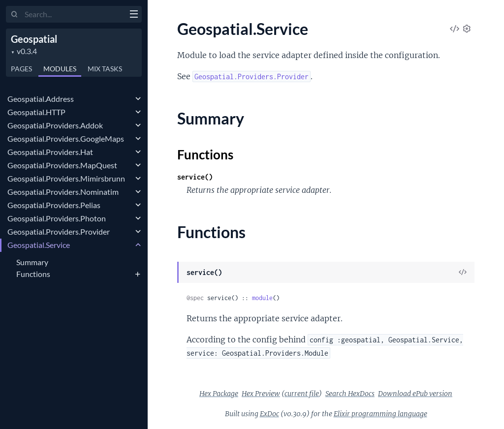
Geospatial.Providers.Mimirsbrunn (66, 178)
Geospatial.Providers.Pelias (54, 205)
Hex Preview (261, 394)
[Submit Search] (15, 15)
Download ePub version (415, 394)
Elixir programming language (380, 414)
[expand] (138, 99)
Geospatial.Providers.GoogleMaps (66, 138)
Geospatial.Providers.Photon (57, 218)
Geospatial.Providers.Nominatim (63, 192)
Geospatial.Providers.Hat (50, 152)
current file (302, 394)
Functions (33, 274)
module (262, 298)
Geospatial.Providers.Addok (55, 125)
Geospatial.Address (41, 99)
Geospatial (34, 39)
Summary (32, 262)
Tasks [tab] (105, 69)
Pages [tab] (21, 69)
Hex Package (219, 394)
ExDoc (269, 414)
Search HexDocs (350, 394)
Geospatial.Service (39, 245)
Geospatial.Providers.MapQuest (62, 165)
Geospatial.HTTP (36, 112)
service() (195, 177)
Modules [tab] (60, 69)
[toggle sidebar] (134, 15)
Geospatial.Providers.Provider (59, 231)
